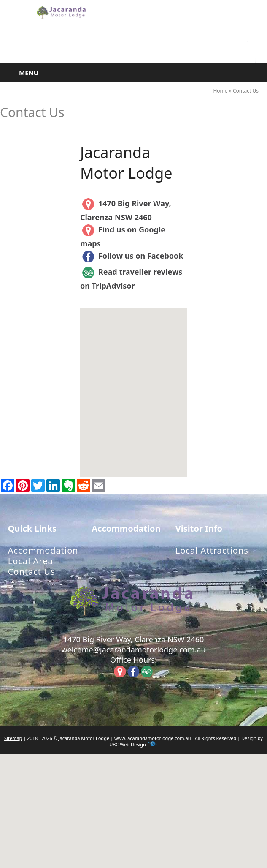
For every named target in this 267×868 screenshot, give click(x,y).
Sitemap (13, 738)
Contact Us (246, 91)
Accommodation (43, 550)
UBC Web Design (128, 744)
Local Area (31, 561)
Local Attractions (212, 550)
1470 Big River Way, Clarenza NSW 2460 (134, 639)
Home (220, 91)
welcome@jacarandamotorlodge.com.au (133, 650)
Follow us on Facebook (132, 256)
